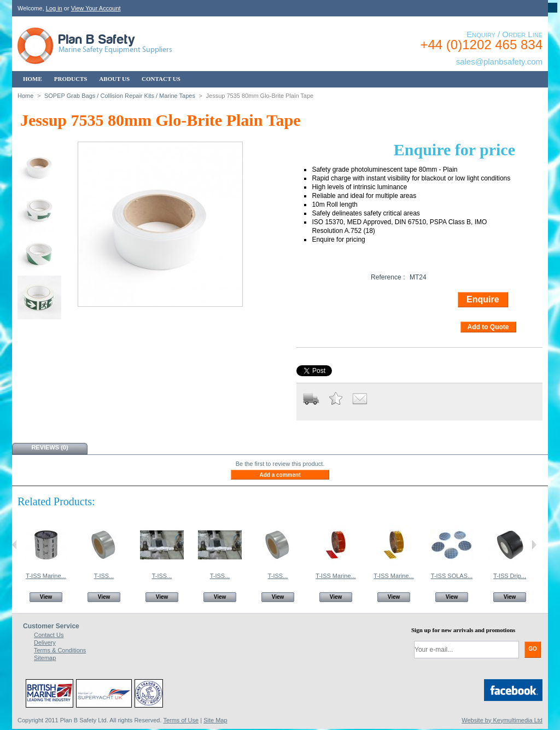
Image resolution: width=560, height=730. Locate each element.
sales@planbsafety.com (499, 62)
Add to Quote (488, 327)
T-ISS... (104, 576)
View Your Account (96, 8)
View (46, 597)
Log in (54, 8)
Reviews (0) (49, 447)
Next (534, 545)
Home (25, 96)
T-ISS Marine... (46, 576)
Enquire (483, 299)
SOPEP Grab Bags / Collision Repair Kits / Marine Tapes (120, 96)
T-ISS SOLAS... (452, 576)
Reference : (388, 277)
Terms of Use (181, 720)
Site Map (215, 720)
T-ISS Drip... (510, 576)
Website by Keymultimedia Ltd (502, 720)
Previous (14, 545)
